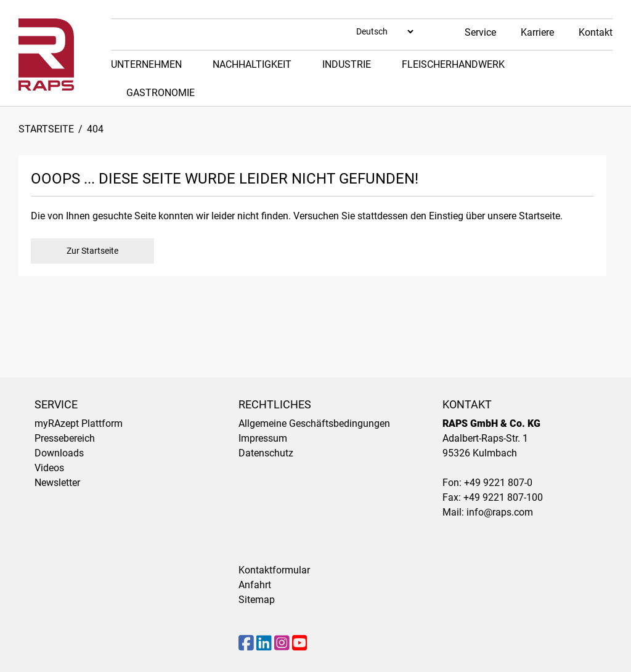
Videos (49, 468)
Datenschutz (266, 453)
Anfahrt (255, 585)
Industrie (347, 64)
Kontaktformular (274, 570)
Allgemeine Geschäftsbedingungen (314, 423)
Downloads (59, 453)
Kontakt (596, 32)
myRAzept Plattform (79, 423)
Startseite (46, 129)
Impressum (263, 438)
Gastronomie (161, 93)
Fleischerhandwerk (453, 64)
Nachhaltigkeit (252, 64)
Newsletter (57, 483)
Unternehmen (146, 64)
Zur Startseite (92, 251)
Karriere (537, 32)
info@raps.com (500, 512)
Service (480, 32)
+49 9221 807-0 (498, 483)
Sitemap (257, 600)
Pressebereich (65, 438)
